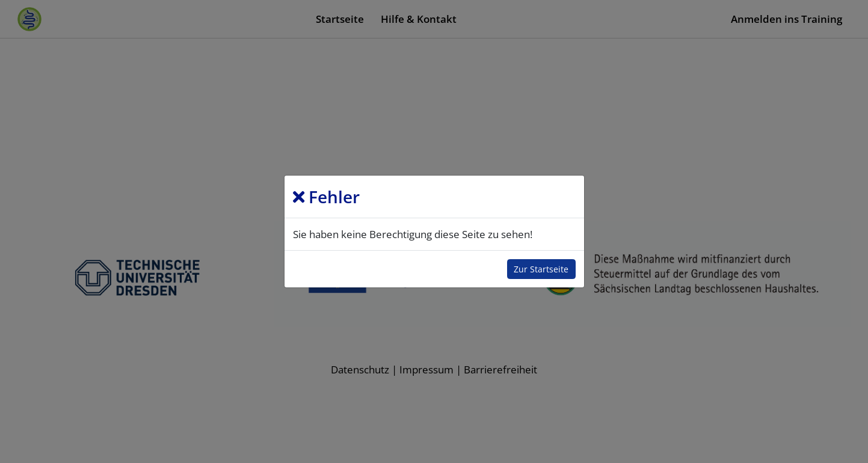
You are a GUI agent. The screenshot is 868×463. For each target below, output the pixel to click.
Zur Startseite (541, 269)
